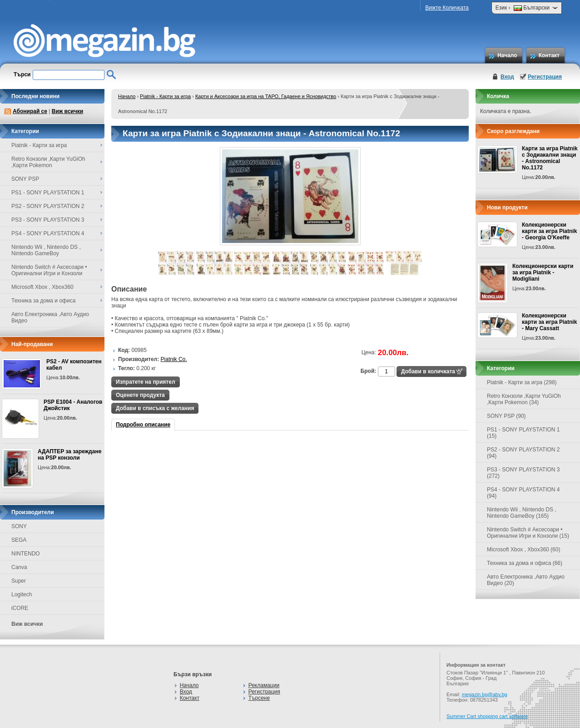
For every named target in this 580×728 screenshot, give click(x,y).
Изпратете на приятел (146, 382)
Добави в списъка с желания (155, 408)
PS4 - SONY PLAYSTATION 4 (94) (523, 493)
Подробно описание (143, 425)
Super (19, 581)
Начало (507, 55)
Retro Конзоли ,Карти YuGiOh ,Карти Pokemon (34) (524, 399)
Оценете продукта (140, 395)
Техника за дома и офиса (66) (525, 563)
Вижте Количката (447, 8)
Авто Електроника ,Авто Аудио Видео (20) (526, 580)
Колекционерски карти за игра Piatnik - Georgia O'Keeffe (549, 231)
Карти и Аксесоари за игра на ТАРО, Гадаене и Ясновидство (266, 96)
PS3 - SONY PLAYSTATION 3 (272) (523, 473)
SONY (19, 526)
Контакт (549, 55)
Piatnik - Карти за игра (165, 96)
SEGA (19, 540)
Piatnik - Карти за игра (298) (522, 382)
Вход (507, 77)
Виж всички (67, 111)
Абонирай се (30, 111)
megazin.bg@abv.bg (485, 694)
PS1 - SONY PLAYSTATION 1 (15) (523, 433)
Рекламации (264, 685)
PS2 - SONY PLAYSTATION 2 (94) (523, 453)
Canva (19, 567)
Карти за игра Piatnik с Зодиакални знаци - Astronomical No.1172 (550, 158)
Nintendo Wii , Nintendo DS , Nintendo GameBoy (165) (522, 513)
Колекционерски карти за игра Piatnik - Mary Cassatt (549, 322)
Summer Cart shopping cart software (487, 716)
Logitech (22, 594)
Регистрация (545, 77)
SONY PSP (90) (506, 416)
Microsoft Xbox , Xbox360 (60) (523, 550)
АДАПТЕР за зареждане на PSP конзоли (69, 455)
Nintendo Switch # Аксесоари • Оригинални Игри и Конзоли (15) (528, 533)
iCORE (20, 608)
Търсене (259, 698)
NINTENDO (26, 554)
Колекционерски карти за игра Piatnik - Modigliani (543, 272)
